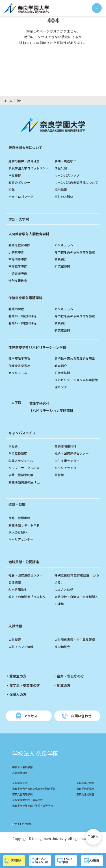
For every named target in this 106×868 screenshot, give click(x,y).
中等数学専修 (19, 273)
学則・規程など (66, 161)
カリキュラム (65, 252)
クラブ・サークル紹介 (25, 475)
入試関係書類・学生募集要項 (77, 647)
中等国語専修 (19, 266)
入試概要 (15, 647)
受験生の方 (19, 683)
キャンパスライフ (23, 440)
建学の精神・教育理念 (25, 161)
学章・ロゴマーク (22, 197)
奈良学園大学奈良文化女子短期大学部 (36, 796)
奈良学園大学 (21, 791)
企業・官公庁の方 (72, 683)
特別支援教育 (19, 288)
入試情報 (16, 633)
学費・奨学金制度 (22, 482)
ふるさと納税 (65, 597)
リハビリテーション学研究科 (53, 417)
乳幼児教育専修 (20, 252)
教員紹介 (61, 266)
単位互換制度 (19, 461)
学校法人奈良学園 (23, 775)
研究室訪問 (63, 273)
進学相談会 (63, 654)
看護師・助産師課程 (24, 323)
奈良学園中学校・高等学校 (29, 808)
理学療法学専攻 (20, 366)
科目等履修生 (19, 597)
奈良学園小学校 (84, 791)
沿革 (12, 189)
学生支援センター (68, 468)
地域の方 (64, 692)
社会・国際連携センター (73, 461)
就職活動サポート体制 (25, 532)
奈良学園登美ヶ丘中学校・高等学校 (35, 813)
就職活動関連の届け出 (25, 489)
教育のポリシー (20, 182)
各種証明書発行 (66, 453)
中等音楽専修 (19, 280)
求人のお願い (19, 539)
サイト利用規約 (24, 831)
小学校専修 (17, 259)
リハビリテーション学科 (39, 354)
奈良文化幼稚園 (84, 802)
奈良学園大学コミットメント (31, 168)
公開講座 (15, 590)
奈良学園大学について (27, 147)
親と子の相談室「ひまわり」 (31, 604)
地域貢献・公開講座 (25, 569)
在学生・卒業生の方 (26, 692)
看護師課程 (17, 316)
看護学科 (26, 305)
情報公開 (61, 168)
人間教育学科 (30, 241)
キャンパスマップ (68, 175)
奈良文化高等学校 (23, 802)
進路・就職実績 (20, 525)
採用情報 (61, 197)
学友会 (14, 453)
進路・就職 (18, 511)
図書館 (60, 482)
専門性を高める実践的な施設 (77, 259)
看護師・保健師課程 (24, 330)
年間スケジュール (22, 468)
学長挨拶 (15, 175)
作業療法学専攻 (20, 373)
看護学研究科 (40, 410)
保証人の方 (19, 702)
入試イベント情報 (22, 654)
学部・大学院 (20, 226)
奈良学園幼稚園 (84, 796)
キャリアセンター (68, 475)
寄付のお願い (65, 204)
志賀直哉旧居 (21, 780)
